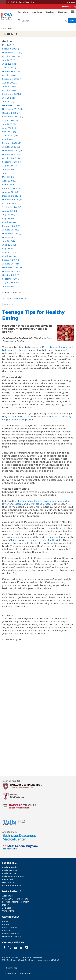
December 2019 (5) (12, 151)
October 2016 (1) (11, 275)
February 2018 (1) (11, 226)
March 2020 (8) (10, 139)
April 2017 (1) (9, 252)
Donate (67, 7)
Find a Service (9, 873)
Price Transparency (12, 885)
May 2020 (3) (9, 132)
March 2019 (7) (10, 184)
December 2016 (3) (12, 267)
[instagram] (26, 948)
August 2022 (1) (10, 83)
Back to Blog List (13, 292)
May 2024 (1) (9, 45)
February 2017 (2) (11, 260)
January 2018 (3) (11, 230)
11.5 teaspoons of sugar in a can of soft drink (35, 540)
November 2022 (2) (12, 71)
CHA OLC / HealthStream (15, 899)
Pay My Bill (8, 879)
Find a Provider (10, 867)
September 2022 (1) (12, 79)
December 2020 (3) (12, 105)
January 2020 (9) (11, 147)
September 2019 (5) (12, 162)
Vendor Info (8, 911)
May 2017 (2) (9, 249)
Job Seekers (8, 908)
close (72, 2)
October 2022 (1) (11, 75)
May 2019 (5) (9, 177)
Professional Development (16, 902)
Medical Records (11, 933)
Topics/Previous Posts (18, 298)
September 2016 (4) (12, 279)
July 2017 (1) (8, 241)
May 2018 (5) (9, 218)
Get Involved (9, 882)
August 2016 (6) (10, 282)
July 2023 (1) (9, 60)
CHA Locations (10, 927)
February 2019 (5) (11, 188)
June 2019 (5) (9, 173)
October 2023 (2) (11, 56)
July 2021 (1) (8, 98)
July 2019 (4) (9, 169)
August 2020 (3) (11, 120)
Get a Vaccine (27, 2)
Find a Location (10, 870)
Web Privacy (26, 973)
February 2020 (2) (12, 143)
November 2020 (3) (12, 109)
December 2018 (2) (12, 196)
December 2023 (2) (12, 53)
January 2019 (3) (11, 192)
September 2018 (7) (12, 207)
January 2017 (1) (10, 264)
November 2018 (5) (12, 199)
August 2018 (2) (10, 211)
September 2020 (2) (13, 117)
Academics (8, 896)
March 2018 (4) (10, 222)
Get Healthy (8, 28)
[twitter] (10, 948)
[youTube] (15, 948)
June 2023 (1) (9, 64)
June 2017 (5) (9, 245)
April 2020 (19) (10, 135)
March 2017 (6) (10, 256)
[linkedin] (21, 948)
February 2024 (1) (11, 49)
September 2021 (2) (12, 94)
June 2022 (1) (9, 86)
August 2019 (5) (10, 166)
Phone (5, 924)
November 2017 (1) (12, 237)
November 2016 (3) (12, 271)
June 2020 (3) (9, 128)
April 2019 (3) (9, 181)
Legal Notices (10, 973)
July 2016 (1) (9, 286)
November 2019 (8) (12, 154)
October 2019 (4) (11, 158)
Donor (5, 905)
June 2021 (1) (9, 101)
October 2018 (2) (11, 203)
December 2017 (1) (12, 233)
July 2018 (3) (9, 215)
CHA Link (7, 930)
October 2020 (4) (11, 113)
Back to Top (12, 968)
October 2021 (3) (11, 90)
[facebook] (4, 948)
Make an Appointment (13, 876)
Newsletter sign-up (12, 936)
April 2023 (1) (9, 68)
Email (5, 921)
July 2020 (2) (9, 124)
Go (72, 20)
